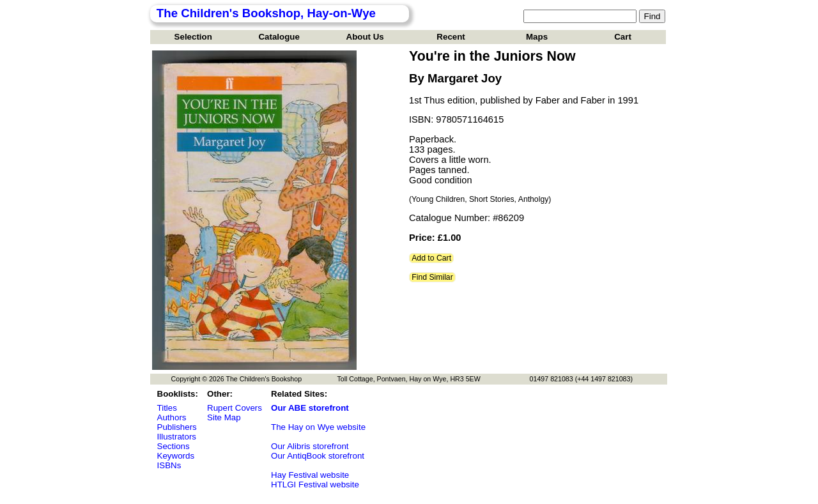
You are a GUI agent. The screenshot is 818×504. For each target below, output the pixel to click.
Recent (451, 37)
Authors (172, 417)
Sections (174, 446)
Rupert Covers (235, 408)
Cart (623, 37)
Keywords (176, 456)
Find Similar (432, 277)
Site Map (224, 417)
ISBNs (169, 465)
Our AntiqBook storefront (318, 456)
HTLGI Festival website (315, 485)
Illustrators (177, 437)
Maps (537, 37)
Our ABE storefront (310, 408)
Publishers (177, 427)
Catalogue (279, 37)
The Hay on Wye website (318, 427)
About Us (365, 37)
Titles (167, 408)
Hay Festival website (310, 475)
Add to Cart (431, 258)
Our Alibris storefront (310, 446)
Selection (193, 37)
